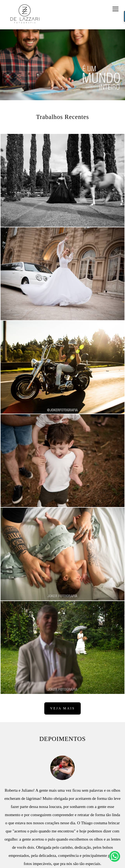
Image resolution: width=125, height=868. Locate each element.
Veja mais (62, 708)
